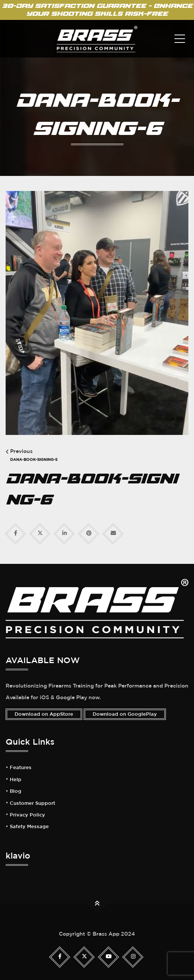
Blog (16, 791)
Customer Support (32, 803)
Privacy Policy (27, 815)
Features (21, 768)
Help (16, 780)
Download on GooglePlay (125, 714)
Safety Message (29, 827)
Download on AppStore (44, 714)
